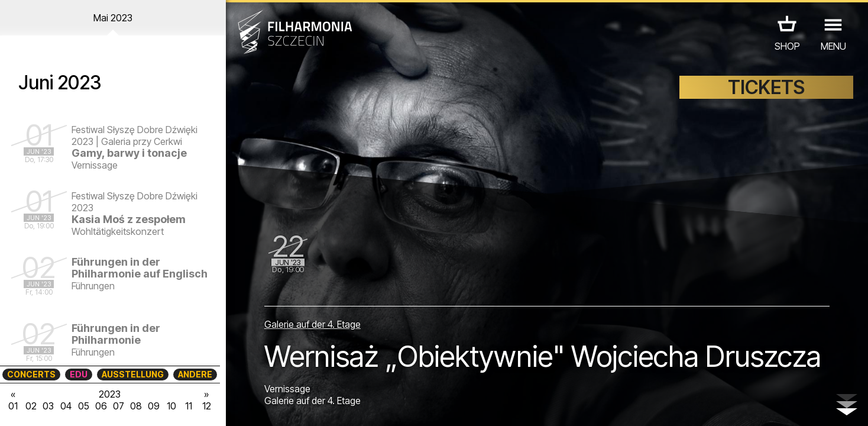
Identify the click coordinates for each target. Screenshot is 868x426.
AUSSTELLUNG (133, 374)
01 (13, 406)
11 (189, 406)
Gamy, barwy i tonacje (129, 153)
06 (101, 406)
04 (66, 406)
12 (207, 406)
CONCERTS (31, 374)
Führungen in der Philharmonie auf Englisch (140, 268)
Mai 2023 (113, 18)
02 (31, 406)
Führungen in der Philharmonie (116, 334)
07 (119, 406)
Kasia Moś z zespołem (129, 219)
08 (136, 406)
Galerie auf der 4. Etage (312, 324)
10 (171, 406)
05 (84, 406)
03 (48, 406)
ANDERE (195, 374)
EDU (79, 374)
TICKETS (766, 87)
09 (154, 406)
